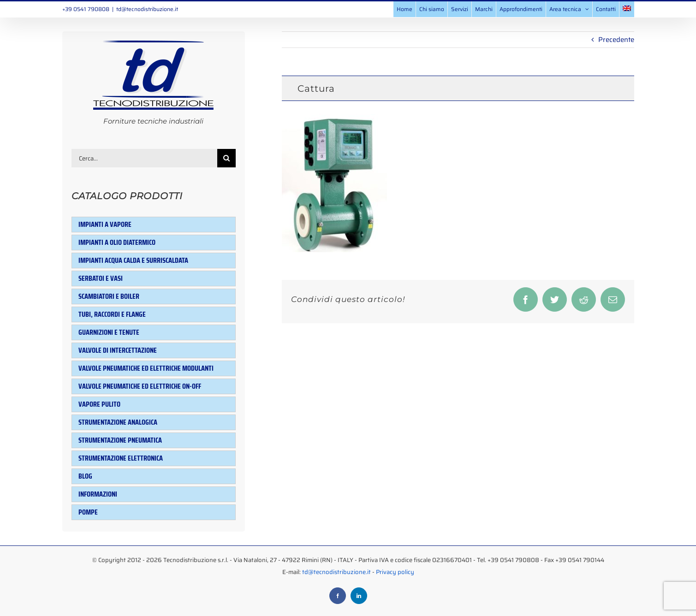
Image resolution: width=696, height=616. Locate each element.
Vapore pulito (99, 404)
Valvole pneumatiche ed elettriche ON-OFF (140, 386)
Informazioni (98, 494)
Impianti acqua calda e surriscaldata (133, 260)
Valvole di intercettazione (118, 350)
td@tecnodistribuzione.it (147, 9)
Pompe (88, 512)
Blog (85, 476)
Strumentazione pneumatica (120, 440)
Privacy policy (395, 572)
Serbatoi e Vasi (101, 278)
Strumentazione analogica (118, 422)
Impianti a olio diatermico (117, 242)
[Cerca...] (145, 158)
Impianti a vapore (105, 224)
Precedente (616, 40)
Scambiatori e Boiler (109, 296)
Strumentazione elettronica (121, 458)
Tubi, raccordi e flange (112, 314)
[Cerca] (226, 158)
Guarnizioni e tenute (109, 332)
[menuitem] (627, 9)
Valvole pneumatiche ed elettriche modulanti (146, 368)
